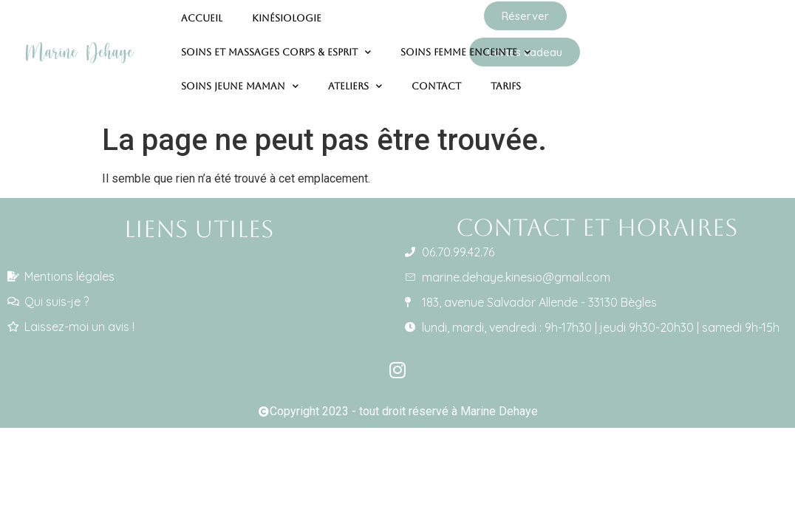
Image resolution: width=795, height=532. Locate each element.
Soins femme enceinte (465, 44)
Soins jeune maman (240, 78)
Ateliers (355, 78)
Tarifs (506, 77)
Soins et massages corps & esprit (276, 44)
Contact (436, 77)
